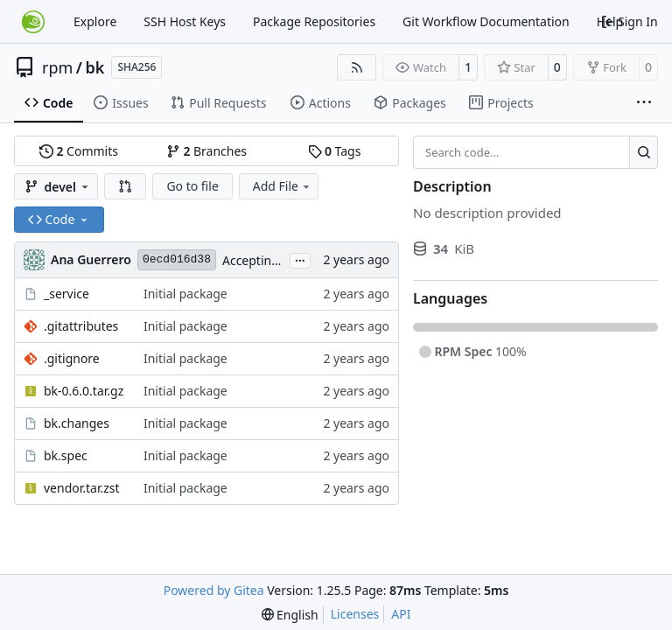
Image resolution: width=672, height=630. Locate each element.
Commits (79, 151)
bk (95, 67)
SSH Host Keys (185, 21)
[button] (125, 186)
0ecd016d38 (177, 259)
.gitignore (72, 358)
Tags (335, 151)
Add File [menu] (283, 186)
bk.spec (66, 455)
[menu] (290, 615)
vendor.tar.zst (82, 488)
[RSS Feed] (357, 67)
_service (66, 294)
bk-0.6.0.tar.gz (84, 391)
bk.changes (77, 423)
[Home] (33, 22)
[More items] (644, 103)
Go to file (192, 186)
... (300, 259)
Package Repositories (314, 21)
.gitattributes (81, 326)
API (401, 614)
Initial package (185, 294)
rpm (57, 67)
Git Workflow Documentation (486, 21)
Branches (206, 151)
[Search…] (644, 152)
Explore (95, 21)
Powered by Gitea (214, 590)
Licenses (355, 614)
